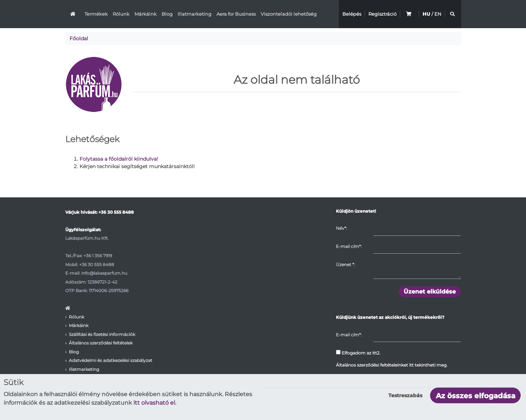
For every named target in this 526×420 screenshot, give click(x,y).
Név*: (341, 228)
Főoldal (79, 38)
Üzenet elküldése (430, 292)
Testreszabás (405, 395)
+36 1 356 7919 (98, 256)
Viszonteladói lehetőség (289, 14)
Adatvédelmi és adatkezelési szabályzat (111, 360)
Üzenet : (345, 265)
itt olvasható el (154, 403)
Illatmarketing (195, 14)
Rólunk (121, 14)
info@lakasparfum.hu (104, 273)
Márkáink (145, 14)
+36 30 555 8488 (116, 212)
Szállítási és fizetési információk (102, 334)
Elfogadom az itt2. (358, 353)
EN (438, 14)
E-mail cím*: (349, 246)
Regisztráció (382, 14)
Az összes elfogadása (476, 396)
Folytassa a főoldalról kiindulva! (119, 159)
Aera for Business (236, 14)
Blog (167, 14)
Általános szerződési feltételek (101, 343)
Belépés (352, 14)
